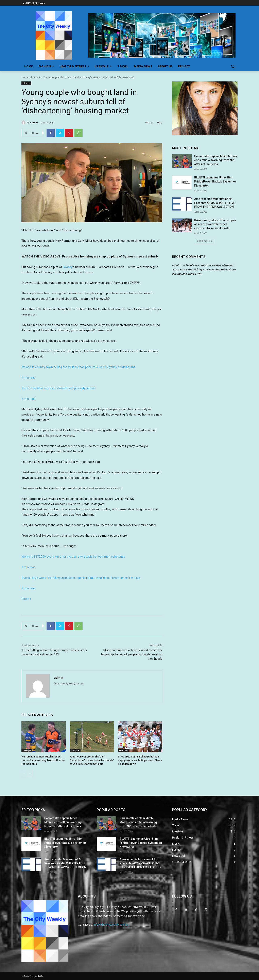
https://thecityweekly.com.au (68, 683)
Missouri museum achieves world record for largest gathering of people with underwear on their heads (132, 654)
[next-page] (30, 774)
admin (34, 122)
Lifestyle (36, 77)
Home (25, 77)
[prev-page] (24, 774)
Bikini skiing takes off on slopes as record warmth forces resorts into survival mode (215, 224)
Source (26, 599)
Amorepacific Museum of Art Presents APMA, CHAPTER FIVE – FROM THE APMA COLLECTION (216, 203)
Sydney (68, 267)
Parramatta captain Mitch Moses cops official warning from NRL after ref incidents (43, 760)
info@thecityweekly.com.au (111, 925)
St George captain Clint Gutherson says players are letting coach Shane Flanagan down (140, 760)
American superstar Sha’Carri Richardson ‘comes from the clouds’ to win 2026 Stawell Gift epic (92, 760)
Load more (205, 241)
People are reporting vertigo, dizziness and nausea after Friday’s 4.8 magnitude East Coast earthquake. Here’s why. (204, 269)
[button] (233, 66)
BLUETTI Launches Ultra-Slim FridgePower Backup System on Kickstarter (215, 181)
